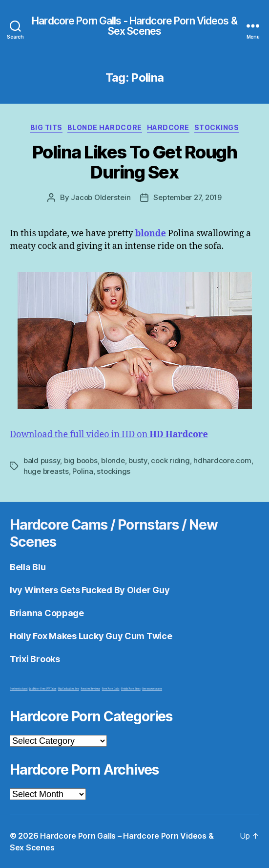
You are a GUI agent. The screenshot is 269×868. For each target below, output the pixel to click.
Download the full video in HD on (109, 434)
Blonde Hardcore (105, 127)
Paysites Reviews (90, 689)
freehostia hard (19, 689)
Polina (83, 471)
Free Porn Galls (111, 689)
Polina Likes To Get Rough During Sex (135, 162)
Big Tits (46, 127)
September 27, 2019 (187, 197)
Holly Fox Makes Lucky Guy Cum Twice (91, 636)
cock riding (170, 460)
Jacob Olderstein (101, 197)
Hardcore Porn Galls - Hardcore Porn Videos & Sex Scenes (134, 26)
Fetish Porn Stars (131, 689)
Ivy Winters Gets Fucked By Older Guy (90, 590)
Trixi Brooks (35, 659)
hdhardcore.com (222, 460)
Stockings (217, 127)
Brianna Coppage (47, 613)
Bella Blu (28, 567)
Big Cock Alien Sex (69, 689)
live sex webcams (152, 689)
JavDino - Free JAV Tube (43, 689)
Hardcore (168, 127)
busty (138, 460)
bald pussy (42, 460)
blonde (113, 460)
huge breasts (46, 471)
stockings (114, 471)
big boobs (81, 460)
